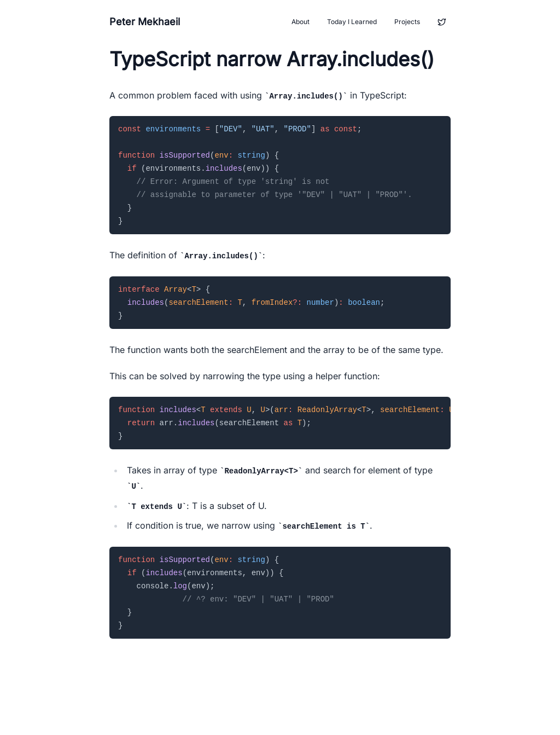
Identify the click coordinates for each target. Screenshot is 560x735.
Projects (407, 22)
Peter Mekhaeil (145, 22)
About (301, 22)
